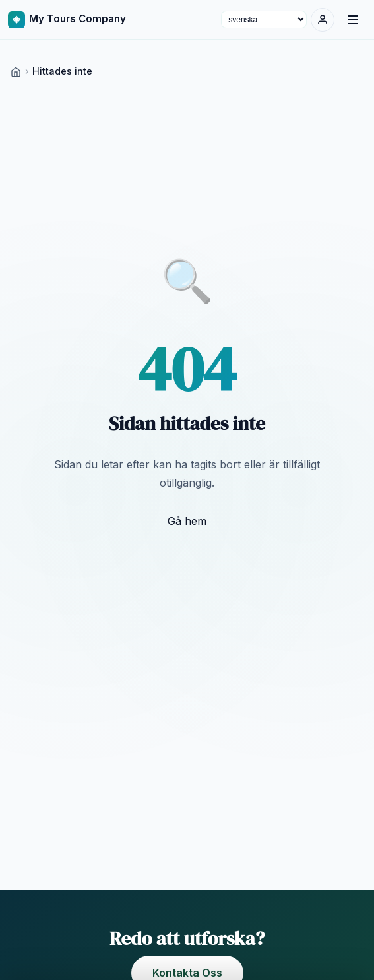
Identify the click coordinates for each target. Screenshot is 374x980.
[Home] (16, 71)
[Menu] (353, 20)
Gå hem (187, 521)
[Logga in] (323, 20)
